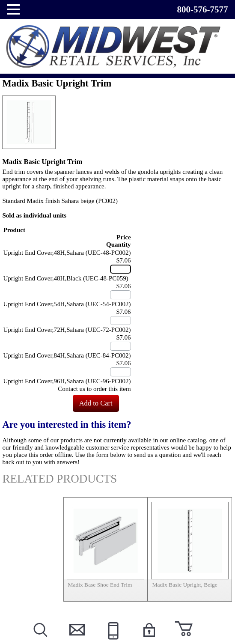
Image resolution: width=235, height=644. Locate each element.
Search (40, 640)
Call (112, 640)
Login (148, 640)
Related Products (59, 479)
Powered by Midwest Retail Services (117, 46)
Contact (76, 640)
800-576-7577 (203, 9)
